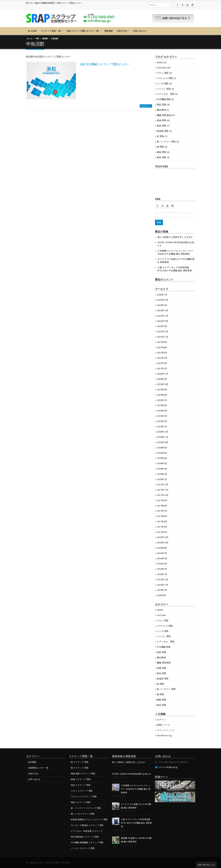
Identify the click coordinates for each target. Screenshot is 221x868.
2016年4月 (162, 564)
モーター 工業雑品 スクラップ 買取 (87, 825)
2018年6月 (162, 458)
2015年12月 (163, 579)
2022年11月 (163, 316)
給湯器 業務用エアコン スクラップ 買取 (89, 819)
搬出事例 (161, 110)
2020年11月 (163, 374)
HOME (32, 31)
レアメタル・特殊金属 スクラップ (87, 831)
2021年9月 (162, 342)
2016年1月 (162, 574)
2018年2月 (162, 474)
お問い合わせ (139, 31)
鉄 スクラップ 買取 (80, 762)
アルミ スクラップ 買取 (82, 791)
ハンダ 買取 (163, 83)
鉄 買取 (160, 136)
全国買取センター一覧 (38, 768)
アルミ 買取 (163, 73)
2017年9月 (162, 500)
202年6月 (161, 595)
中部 (37, 39)
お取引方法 (122, 31)
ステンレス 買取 (165, 78)
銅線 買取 (162, 152)
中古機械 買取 (164, 99)
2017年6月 (162, 516)
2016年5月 (162, 558)
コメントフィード (166, 730)
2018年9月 (162, 448)
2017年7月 (162, 511)
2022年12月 (163, 310)
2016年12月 (163, 537)
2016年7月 (162, 553)
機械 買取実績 (164, 115)
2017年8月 (162, 506)
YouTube (161, 67)
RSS (162, 206)
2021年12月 (163, 331)
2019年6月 (162, 405)
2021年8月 (162, 347)
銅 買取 (160, 147)
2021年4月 (162, 363)
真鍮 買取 (162, 120)
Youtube (167, 206)
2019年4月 (162, 411)
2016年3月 (162, 569)
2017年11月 (163, 490)
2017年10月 (163, 495)
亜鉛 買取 (162, 104)
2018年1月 (162, 479)
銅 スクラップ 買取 (80, 768)
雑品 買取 (162, 157)
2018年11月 (163, 437)
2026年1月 (162, 295)
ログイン (161, 719)
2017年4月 (162, 527)
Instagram (172, 206)
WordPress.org (164, 735)
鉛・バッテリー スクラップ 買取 (86, 808)
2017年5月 (162, 521)
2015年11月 (163, 585)
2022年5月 (162, 326)
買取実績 (109, 31)
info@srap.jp (172, 767)
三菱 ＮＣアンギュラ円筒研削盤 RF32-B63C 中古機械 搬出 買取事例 (175, 269)
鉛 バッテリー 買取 (166, 141)
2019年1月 (162, 426)
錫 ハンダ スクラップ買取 (83, 814)
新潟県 (45, 39)
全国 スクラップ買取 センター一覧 (82, 31)
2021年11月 (163, 337)
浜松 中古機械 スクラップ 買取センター (104, 64)
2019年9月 (162, 389)
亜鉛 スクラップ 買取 (81, 802)
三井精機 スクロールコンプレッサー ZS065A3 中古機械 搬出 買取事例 (175, 252)
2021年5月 (162, 358)
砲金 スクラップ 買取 (81, 785)
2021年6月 (162, 353)
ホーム (29, 39)
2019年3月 (162, 416)
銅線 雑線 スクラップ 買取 (83, 773)
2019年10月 (163, 384)
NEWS (160, 62)
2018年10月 (163, 442)
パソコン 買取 (164, 89)
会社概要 (32, 762)
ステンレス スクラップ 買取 (84, 796)
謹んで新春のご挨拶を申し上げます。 (176, 237)
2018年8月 (162, 453)
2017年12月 (163, 484)
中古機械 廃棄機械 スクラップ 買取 (87, 842)
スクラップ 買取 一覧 (51, 31)
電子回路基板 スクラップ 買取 (85, 837)
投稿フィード (164, 725)
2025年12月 (163, 300)
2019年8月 (162, 395)
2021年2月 (162, 368)
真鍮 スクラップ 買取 (81, 779)
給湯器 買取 (163, 131)
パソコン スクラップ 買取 (83, 848)
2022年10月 (163, 321)
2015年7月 (162, 590)
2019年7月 (162, 400)
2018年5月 (162, 463)
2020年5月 (162, 379)
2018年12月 (163, 432)
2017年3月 (162, 532)
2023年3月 (162, 305)
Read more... (146, 106)
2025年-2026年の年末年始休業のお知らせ (132, 774)
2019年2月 (162, 421)
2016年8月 (162, 548)
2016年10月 (163, 542)
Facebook (157, 206)
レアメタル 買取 (166, 94)
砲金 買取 (162, 126)
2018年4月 (162, 469)
